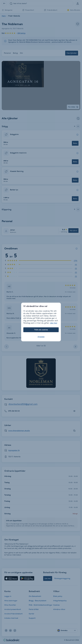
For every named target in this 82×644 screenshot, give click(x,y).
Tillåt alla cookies (41, 330)
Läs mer (54, 323)
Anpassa (41, 337)
